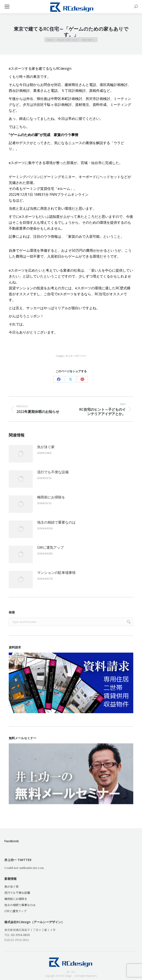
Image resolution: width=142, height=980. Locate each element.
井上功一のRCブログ (76, 356)
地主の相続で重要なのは (56, 522)
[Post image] (21, 454)
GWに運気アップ (50, 547)
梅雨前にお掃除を (51, 497)
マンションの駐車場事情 (56, 573)
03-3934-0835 (21, 935)
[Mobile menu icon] (7, 7)
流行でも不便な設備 (53, 472)
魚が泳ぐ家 (46, 447)
